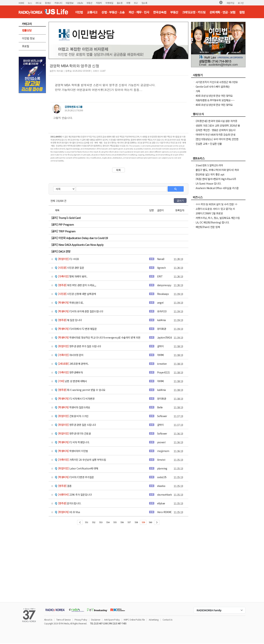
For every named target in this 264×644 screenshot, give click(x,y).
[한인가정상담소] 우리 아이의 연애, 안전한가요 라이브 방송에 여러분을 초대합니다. (217, 141)
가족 (198, 91)
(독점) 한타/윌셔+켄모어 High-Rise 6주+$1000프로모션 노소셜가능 (216, 181)
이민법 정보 (28, 38)
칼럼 (242, 12)
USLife (80, 3)
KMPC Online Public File (134, 620)
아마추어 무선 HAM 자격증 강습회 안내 (215, 135)
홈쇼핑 (120, 3)
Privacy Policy (81, 620)
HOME (22, 3)
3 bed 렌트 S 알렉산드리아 (209, 165)
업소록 (144, 3)
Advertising (154, 620)
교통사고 (92, 12)
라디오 (38, 3)
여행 (128, 3)
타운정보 (70, 3)
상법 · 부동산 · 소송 (113, 12)
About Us (48, 620)
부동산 (89, 3)
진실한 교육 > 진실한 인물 (209, 144)
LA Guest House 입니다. (208, 183)
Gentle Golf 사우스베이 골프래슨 (213, 87)
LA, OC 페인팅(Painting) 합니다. (212, 222)
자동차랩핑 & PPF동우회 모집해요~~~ (215, 100)
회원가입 (230, 3)
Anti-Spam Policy (112, 620)
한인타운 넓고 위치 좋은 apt (210, 174)
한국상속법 (160, 12)
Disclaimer (96, 620)
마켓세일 (109, 3)
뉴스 (30, 3)
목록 (118, 170)
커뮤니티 (58, 3)
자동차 (99, 3)
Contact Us (167, 620)
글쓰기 (180, 201)
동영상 (48, 3)
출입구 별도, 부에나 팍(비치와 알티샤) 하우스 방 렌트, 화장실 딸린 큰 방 (217, 172)
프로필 (26, 46)
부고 (136, 3)
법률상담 (27, 30)
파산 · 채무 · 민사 (139, 12)
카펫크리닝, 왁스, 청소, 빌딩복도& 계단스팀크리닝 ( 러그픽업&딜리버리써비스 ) (218, 220)
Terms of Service (63, 620)
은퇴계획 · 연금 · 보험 (222, 12)
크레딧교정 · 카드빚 (194, 12)
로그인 (241, 3)
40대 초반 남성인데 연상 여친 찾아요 (214, 96)
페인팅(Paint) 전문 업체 (208, 227)
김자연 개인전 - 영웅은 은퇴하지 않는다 (216, 130)
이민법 (79, 12)
